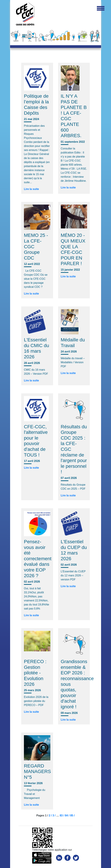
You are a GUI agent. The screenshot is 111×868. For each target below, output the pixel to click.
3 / (54, 815)
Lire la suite (31, 189)
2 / (51, 815)
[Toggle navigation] (101, 9)
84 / (68, 815)
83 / (62, 815)
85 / (73, 815)
